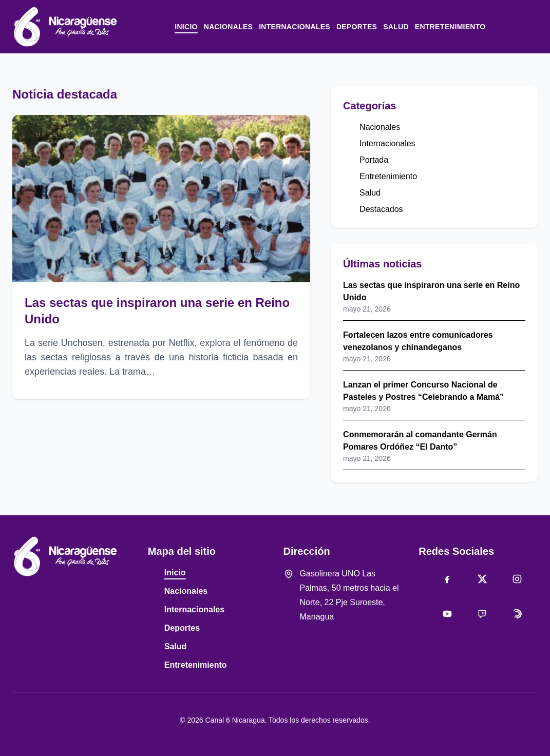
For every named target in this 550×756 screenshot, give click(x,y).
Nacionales (228, 27)
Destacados (381, 209)
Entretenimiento (450, 27)
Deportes (357, 27)
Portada (374, 160)
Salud (396, 27)
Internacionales (295, 27)
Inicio (186, 27)
